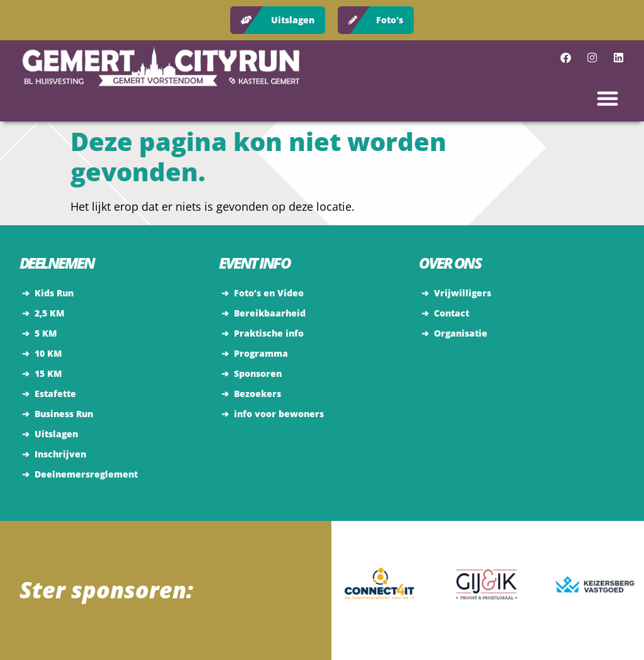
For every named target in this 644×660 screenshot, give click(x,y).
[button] (608, 98)
